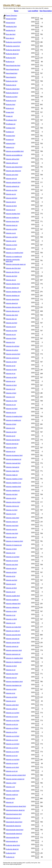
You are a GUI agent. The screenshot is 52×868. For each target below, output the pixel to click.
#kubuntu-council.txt (13, 46)
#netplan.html (10, 128)
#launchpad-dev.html (13, 66)
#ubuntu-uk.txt (11, 701)
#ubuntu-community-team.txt (16, 264)
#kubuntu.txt (10, 62)
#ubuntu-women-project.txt (15, 779)
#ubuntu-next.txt (11, 530)
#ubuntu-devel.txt (12, 303)
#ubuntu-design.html (13, 284)
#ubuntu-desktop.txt (13, 296)
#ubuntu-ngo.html (12, 533)
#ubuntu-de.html (11, 276)
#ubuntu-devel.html (12, 299)
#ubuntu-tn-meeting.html (14, 658)
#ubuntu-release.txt (12, 608)
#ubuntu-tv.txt (10, 693)
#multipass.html (11, 120)
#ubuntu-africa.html (12, 159)
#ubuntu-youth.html (12, 791)
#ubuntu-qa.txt (11, 584)
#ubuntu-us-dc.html (12, 721)
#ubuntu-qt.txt (11, 592)
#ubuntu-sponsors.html (14, 650)
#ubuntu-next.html (12, 526)
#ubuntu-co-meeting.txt (14, 257)
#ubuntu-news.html (12, 518)
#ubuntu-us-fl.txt (11, 732)
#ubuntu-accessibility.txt (14, 155)
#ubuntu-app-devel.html (14, 167)
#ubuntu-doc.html (12, 315)
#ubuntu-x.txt (10, 787)
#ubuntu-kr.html (11, 448)
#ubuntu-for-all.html (13, 346)
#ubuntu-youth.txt (12, 795)
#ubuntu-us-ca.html (12, 713)
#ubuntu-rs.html (11, 611)
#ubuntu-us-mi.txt (12, 740)
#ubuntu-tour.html (12, 674)
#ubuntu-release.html (13, 604)
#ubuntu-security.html (13, 635)
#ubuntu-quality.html (13, 596)
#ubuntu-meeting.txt (13, 491)
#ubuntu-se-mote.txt (13, 631)
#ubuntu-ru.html (11, 619)
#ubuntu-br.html (11, 206)
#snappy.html (10, 136)
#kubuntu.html (11, 58)
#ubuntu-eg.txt (11, 327)
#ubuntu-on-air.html (13, 557)
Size (41, 11)
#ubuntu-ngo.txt (11, 537)
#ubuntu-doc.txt (11, 319)
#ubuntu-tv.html (11, 689)
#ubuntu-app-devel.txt (13, 171)
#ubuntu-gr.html (11, 362)
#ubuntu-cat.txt (11, 241)
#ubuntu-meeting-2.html (14, 479)
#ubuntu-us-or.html (12, 752)
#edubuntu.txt (11, 30)
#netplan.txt (10, 132)
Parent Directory (11, 16)
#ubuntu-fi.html (11, 338)
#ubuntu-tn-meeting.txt (14, 662)
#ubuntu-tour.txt (11, 678)
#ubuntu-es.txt (11, 335)
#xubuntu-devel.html (13, 845)
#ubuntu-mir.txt (11, 498)
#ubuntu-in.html (11, 385)
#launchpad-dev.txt (12, 69)
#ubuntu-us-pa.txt (12, 763)
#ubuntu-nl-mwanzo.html (14, 541)
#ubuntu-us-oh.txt (12, 748)
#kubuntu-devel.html (13, 50)
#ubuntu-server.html (13, 643)
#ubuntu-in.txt (11, 389)
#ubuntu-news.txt (12, 522)
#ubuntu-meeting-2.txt (13, 483)
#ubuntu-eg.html (11, 323)
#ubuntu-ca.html (11, 229)
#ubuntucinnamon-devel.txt (15, 810)
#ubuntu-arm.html (12, 175)
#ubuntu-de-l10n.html (13, 268)
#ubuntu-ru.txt (11, 623)
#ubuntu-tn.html (11, 666)
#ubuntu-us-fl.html (12, 728)
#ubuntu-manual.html (13, 463)
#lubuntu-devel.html (13, 89)
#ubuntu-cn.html (11, 245)
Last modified (33, 11)
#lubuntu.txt (10, 108)
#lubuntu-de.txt (11, 85)
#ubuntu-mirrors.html (13, 502)
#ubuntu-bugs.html (12, 222)
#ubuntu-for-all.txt (12, 350)
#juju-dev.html (11, 34)
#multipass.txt (11, 124)
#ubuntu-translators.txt (14, 685)
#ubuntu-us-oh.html (13, 744)
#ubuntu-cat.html (12, 237)
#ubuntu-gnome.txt (12, 358)
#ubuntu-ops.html (12, 565)
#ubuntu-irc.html (11, 401)
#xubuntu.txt (10, 857)
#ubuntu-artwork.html (13, 183)
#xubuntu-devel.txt (12, 849)
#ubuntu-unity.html (12, 705)
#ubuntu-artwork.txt (12, 186)
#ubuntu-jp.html (11, 432)
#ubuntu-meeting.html (13, 487)
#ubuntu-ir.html (11, 393)
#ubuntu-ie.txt (11, 381)
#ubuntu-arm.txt (11, 179)
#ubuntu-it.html (11, 424)
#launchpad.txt (11, 77)
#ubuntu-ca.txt (11, 233)
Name (16, 11)
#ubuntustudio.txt (12, 841)
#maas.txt (9, 116)
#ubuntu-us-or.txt (12, 756)
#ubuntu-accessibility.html (15, 151)
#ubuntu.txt (10, 802)
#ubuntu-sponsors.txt (13, 654)
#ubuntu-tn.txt (11, 670)
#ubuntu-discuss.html (13, 307)
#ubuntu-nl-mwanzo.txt (14, 545)
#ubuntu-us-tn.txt (12, 771)
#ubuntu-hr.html (11, 370)
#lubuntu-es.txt (11, 101)
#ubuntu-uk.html (11, 697)
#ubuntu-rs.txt (11, 615)
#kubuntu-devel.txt (12, 54)
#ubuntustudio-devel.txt (14, 834)
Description (47, 11)
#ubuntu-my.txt (11, 514)
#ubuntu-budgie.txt (12, 218)
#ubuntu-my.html (12, 510)
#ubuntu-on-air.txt (12, 561)
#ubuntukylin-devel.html (14, 822)
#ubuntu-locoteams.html (14, 455)
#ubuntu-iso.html (12, 409)
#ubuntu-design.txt (12, 288)
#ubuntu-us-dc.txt (12, 724)
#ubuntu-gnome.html (13, 354)
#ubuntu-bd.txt (11, 202)
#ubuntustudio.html (12, 838)
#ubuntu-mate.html (12, 471)
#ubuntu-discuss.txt (13, 311)
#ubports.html (11, 144)
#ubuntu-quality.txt (12, 600)
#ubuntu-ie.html (11, 377)
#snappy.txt (10, 140)
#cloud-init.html (11, 19)
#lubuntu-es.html (12, 97)
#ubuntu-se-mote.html (13, 627)
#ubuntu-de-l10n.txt (13, 272)
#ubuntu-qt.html (11, 588)
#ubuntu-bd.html (11, 198)
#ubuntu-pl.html (11, 572)
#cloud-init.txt (10, 23)
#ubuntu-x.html (11, 783)
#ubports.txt (10, 147)
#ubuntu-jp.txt (11, 436)
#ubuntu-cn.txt (11, 249)
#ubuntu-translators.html (14, 682)
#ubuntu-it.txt (10, 428)
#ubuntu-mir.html (12, 494)
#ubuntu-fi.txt (10, 342)
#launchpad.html (11, 73)
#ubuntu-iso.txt (11, 413)
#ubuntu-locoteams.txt (13, 459)
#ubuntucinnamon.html (14, 814)
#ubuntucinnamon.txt (13, 818)
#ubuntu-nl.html (11, 549)
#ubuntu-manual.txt (12, 467)
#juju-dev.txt (10, 38)
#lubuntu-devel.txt (12, 93)
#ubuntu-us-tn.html (12, 767)
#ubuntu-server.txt (12, 646)
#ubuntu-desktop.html (13, 292)
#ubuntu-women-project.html (16, 775)
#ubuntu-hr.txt (11, 374)
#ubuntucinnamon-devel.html (16, 806)
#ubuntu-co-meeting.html (14, 253)
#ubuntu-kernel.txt (12, 444)
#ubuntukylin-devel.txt (13, 826)
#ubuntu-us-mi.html (12, 736)
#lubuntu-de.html (12, 81)
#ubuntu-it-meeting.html (14, 416)
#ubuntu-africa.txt (12, 163)
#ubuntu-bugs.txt (12, 225)
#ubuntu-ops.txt (11, 569)
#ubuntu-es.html (11, 331)
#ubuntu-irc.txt (11, 405)
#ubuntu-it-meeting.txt (13, 420)
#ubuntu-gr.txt (11, 366)
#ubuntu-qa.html (11, 580)
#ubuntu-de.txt (11, 280)
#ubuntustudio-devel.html (15, 830)
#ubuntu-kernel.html (13, 440)
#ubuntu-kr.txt (11, 452)
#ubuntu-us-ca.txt (12, 717)
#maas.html (10, 112)
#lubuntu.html (10, 105)
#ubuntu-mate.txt (12, 475)
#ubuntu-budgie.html (13, 214)
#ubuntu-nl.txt (11, 553)
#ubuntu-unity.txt (11, 709)
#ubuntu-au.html (11, 190)
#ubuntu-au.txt (11, 194)
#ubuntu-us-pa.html (13, 760)
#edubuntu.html (11, 27)
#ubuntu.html (10, 799)
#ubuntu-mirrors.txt (12, 506)
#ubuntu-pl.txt (11, 576)
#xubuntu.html (11, 853)
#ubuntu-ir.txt (10, 397)
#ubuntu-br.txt (11, 210)
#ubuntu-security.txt (13, 639)
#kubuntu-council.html (13, 42)
